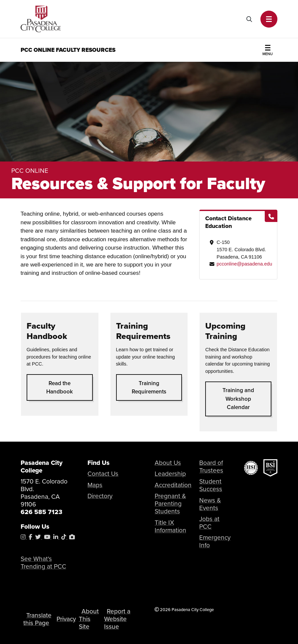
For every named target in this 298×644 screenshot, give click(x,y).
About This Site (89, 619)
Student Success (211, 485)
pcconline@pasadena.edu (244, 264)
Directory (100, 496)
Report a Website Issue (117, 619)
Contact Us (103, 474)
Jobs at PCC (209, 523)
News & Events (210, 504)
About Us (168, 463)
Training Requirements (149, 387)
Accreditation (173, 485)
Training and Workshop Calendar (238, 399)
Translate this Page (37, 619)
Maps (95, 485)
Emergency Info (215, 541)
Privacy (66, 619)
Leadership (170, 474)
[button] (269, 19)
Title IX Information (170, 526)
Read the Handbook (60, 387)
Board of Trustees (211, 467)
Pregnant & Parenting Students (170, 504)
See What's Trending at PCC (43, 563)
